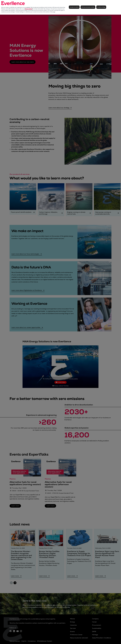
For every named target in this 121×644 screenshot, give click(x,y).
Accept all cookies (74, 7)
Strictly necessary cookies (88, 7)
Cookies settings (101, 7)
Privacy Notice (29, 9)
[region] (60, 7)
